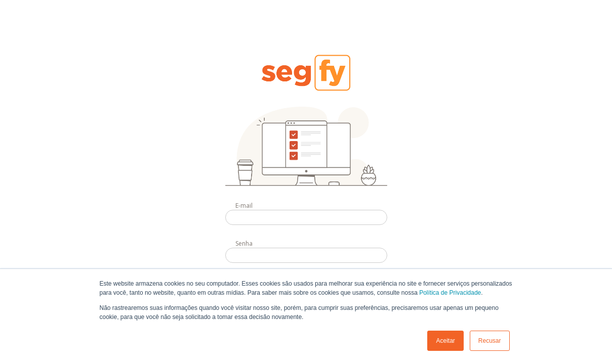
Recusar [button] (490, 341)
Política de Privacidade (450, 293)
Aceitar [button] (445, 341)
